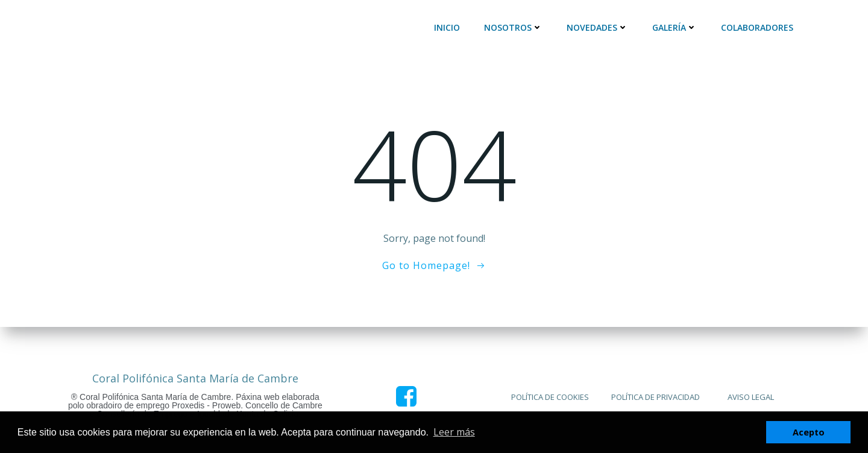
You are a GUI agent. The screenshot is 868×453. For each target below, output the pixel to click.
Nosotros (513, 27)
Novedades (597, 27)
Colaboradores (757, 27)
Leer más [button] (454, 432)
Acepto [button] (809, 432)
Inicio (447, 27)
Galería (675, 27)
